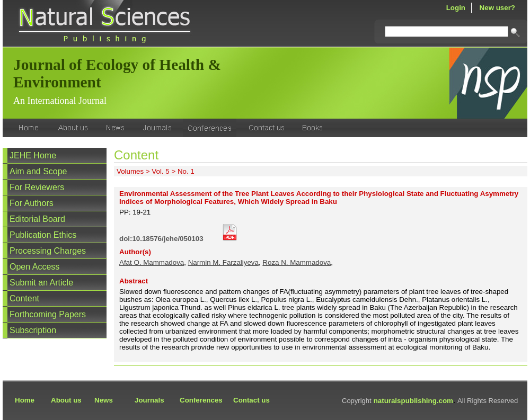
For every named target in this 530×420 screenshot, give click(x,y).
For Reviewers (37, 187)
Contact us (251, 400)
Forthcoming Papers (48, 314)
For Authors (32, 203)
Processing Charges (48, 251)
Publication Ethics (43, 235)
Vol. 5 (160, 171)
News (104, 400)
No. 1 (186, 171)
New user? (497, 8)
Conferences (201, 400)
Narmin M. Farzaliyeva (223, 262)
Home (25, 400)
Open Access (34, 267)
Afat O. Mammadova (152, 262)
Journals (149, 400)
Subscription (33, 330)
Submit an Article (41, 283)
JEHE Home (33, 155)
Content (24, 298)
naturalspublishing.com (413, 401)
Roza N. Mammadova (297, 262)
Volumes (130, 171)
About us (66, 400)
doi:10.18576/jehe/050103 (161, 239)
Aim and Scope (38, 171)
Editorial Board (37, 219)
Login (456, 8)
